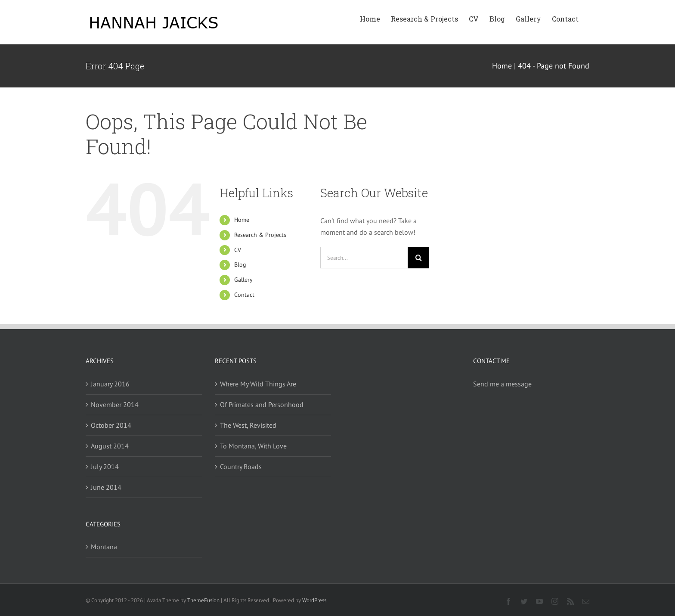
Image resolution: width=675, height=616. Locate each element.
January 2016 (110, 384)
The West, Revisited (248, 425)
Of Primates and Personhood (262, 404)
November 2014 (115, 404)
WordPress (314, 600)
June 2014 (106, 487)
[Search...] (364, 258)
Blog (240, 264)
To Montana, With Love (253, 446)
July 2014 (105, 467)
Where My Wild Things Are (258, 384)
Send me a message (502, 384)
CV (238, 250)
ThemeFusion (203, 600)
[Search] (418, 258)
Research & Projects (260, 235)
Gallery (243, 280)
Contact (244, 295)
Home (242, 220)
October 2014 (111, 425)
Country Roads (241, 467)
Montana (104, 547)
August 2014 (110, 446)
